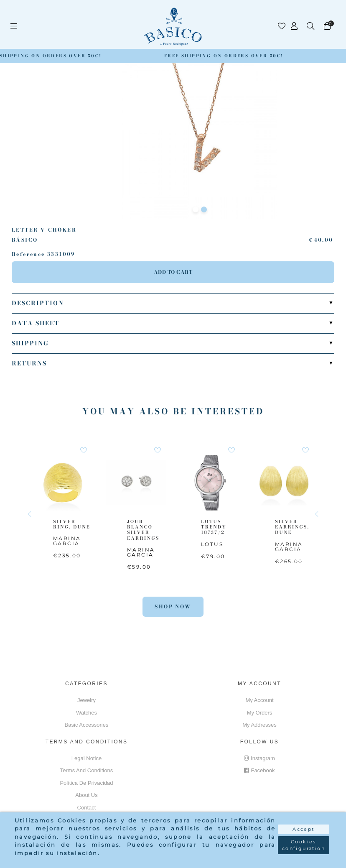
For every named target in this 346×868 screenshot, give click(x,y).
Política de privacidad (86, 783)
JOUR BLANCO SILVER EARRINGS (143, 530)
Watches (86, 713)
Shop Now (173, 606)
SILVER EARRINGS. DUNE (292, 527)
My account (259, 700)
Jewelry (86, 700)
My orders (260, 713)
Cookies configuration (304, 845)
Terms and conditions (86, 770)
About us (86, 795)
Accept (303, 829)
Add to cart (173, 272)
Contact (87, 808)
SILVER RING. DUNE (72, 524)
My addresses (259, 725)
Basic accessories (87, 725)
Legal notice (86, 758)
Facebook (259, 770)
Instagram (259, 758)
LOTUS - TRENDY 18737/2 (214, 527)
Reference (28, 254)
